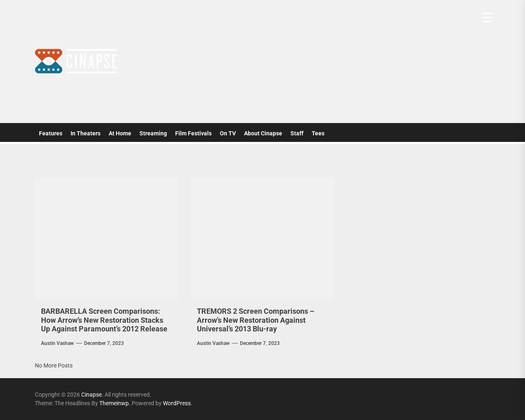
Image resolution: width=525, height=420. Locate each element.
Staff (297, 133)
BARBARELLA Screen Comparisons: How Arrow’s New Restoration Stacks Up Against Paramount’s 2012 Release (104, 320)
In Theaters (86, 133)
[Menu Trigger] (487, 17)
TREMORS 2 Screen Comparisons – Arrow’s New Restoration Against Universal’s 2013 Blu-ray (256, 320)
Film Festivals (193, 133)
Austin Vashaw (57, 343)
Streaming (153, 133)
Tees (318, 133)
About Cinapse (263, 133)
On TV (228, 133)
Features (51, 133)
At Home (120, 133)
